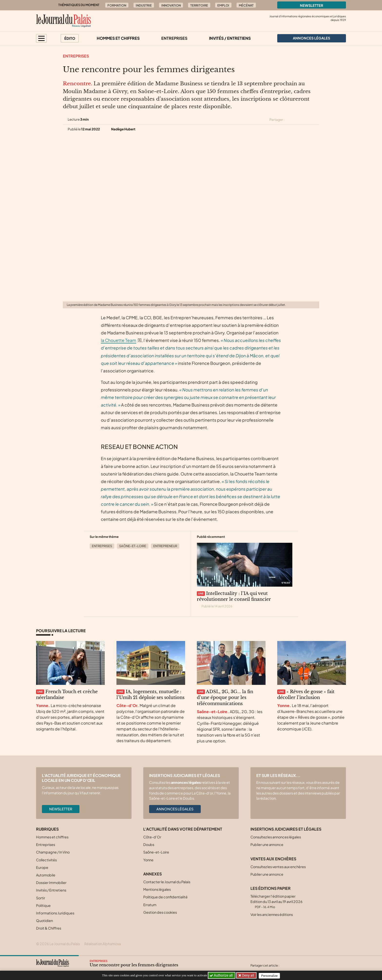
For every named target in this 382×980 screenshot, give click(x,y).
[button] (41, 38)
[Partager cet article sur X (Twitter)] (290, 120)
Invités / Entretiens (230, 38)
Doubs (149, 844)
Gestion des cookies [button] (160, 912)
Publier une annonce (267, 844)
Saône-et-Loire (133, 546)
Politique (43, 905)
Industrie (144, 5)
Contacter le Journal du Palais (167, 882)
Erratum (150, 905)
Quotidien (44, 921)
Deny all (248, 975)
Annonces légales (175, 809)
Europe (42, 867)
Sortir (41, 898)
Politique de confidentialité (165, 897)
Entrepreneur (165, 546)
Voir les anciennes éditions (272, 914)
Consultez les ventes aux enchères (278, 867)
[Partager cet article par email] (316, 120)
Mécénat (246, 5)
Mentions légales (157, 889)
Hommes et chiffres (118, 38)
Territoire (199, 5)
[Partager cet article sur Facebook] (299, 120)
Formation (117, 5)
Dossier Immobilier (51, 883)
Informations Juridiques (55, 913)
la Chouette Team (119, 340)
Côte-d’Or (152, 837)
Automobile (46, 875)
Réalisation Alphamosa (103, 944)
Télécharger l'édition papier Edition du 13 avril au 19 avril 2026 (277, 901)
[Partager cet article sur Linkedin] (307, 120)
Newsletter (312, 5)
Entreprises (174, 38)
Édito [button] (70, 38)
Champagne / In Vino (53, 852)
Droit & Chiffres (49, 928)
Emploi (223, 5)
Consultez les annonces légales (276, 837)
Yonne (148, 860)
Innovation (171, 5)
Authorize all (222, 975)
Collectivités (46, 860)
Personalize (271, 975)
